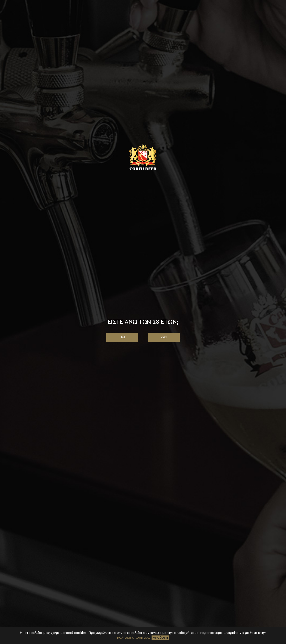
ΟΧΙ (164, 337)
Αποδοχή (160, 638)
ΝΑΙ (122, 337)
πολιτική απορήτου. (133, 638)
